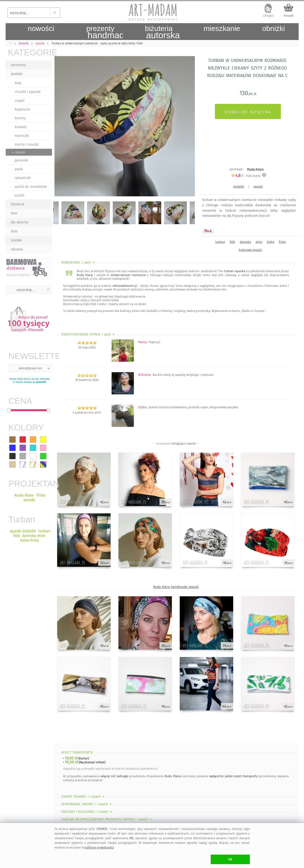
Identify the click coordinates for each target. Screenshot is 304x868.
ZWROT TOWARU (83, 797)
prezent (41, 382)
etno (259, 242)
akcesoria (18, 65)
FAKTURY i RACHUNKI (87, 812)
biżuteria (18, 204)
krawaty (21, 127)
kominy (20, 118)
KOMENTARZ (79, 263)
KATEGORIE (30, 52)
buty (18, 83)
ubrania (17, 249)
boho (271, 242)
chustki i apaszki (28, 92)
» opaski (19, 152)
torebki (16, 240)
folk (232, 242)
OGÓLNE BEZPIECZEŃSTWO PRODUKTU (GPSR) (107, 819)
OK (230, 859)
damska (245, 242)
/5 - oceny (246, 176)
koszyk (289, 15)
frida (282, 242)
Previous (61, 127)
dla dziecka (20, 222)
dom (14, 213)
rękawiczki (23, 178)
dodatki (17, 74)
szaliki (20, 195)
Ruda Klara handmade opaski (176, 587)
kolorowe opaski (250, 250)
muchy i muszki (27, 145)
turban (220, 242)
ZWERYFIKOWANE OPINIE (89, 334)
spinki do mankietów (31, 187)
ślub (14, 231)
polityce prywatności (99, 847)
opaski (258, 186)
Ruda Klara (255, 169)
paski (19, 169)
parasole (21, 160)
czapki (20, 101)
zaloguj (268, 15)
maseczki (22, 136)
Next (187, 127)
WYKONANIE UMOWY (87, 804)
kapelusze (22, 109)
